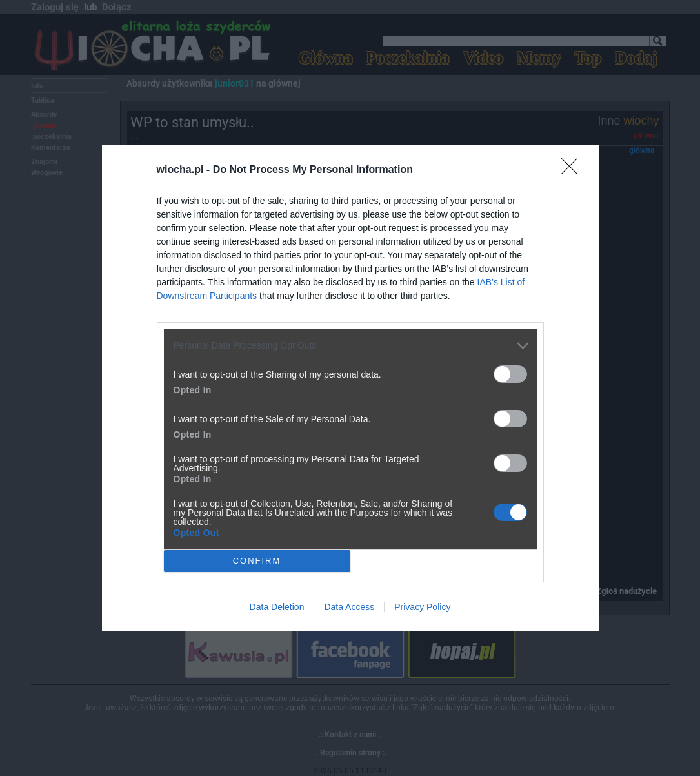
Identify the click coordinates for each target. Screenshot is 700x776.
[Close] (574, 170)
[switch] (510, 374)
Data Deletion (277, 607)
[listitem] (350, 346)
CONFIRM (257, 561)
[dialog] (350, 388)
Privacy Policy (422, 607)
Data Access (349, 607)
